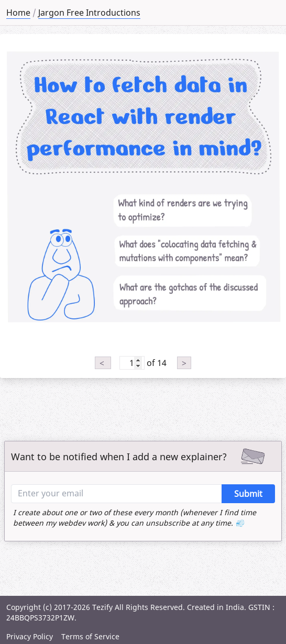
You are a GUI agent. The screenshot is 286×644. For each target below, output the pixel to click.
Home (18, 13)
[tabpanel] (143, 185)
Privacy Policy (30, 636)
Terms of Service (90, 636)
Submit (248, 494)
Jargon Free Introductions (89, 13)
